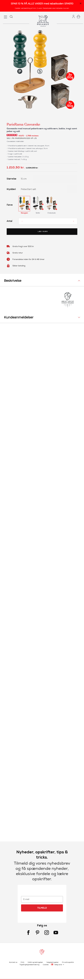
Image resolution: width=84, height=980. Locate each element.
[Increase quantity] (74, 221)
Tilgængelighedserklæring (29, 964)
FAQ (22, 962)
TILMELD (42, 908)
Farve (10, 205)
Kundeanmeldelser (19, 317)
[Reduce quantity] (22, 221)
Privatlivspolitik (68, 962)
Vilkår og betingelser (35, 962)
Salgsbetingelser (53, 962)
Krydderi (11, 189)
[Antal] (48, 221)
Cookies (46, 964)
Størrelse (11, 179)
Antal (9, 221)
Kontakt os (13, 962)
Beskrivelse (13, 281)
